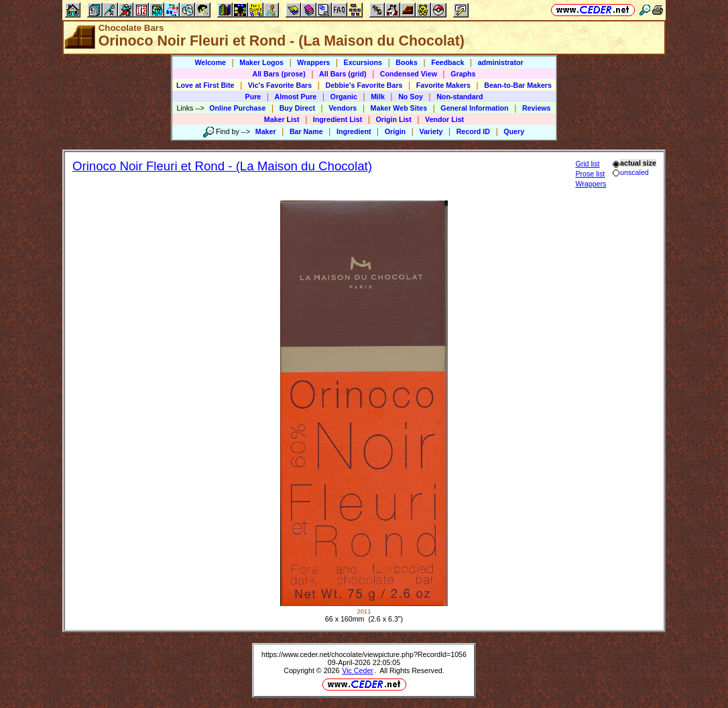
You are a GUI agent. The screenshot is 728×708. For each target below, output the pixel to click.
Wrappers (313, 62)
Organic (344, 97)
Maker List (282, 119)
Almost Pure (296, 97)
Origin (395, 131)
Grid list (587, 164)
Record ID (473, 131)
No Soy (411, 97)
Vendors (343, 108)
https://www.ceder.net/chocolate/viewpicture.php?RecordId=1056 (364, 654)
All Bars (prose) (279, 74)
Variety (431, 131)
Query (514, 131)
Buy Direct (297, 108)
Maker (266, 131)
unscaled (630, 172)
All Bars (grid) (343, 74)
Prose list (590, 174)
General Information (474, 108)
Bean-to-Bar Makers (518, 85)
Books (407, 62)
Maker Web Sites (399, 108)
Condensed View (409, 74)
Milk (378, 97)
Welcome (210, 62)
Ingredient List (338, 119)
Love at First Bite (205, 85)
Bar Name (306, 131)
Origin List (394, 119)
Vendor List (444, 119)
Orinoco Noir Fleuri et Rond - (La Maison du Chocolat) (222, 166)
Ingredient (354, 131)
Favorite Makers (443, 85)
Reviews (537, 108)
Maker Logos (261, 62)
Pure (253, 97)
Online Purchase (237, 108)
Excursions (363, 62)
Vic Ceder (358, 670)
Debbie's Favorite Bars (364, 85)
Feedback (447, 62)
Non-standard (460, 97)
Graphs (463, 74)
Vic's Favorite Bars (280, 85)
